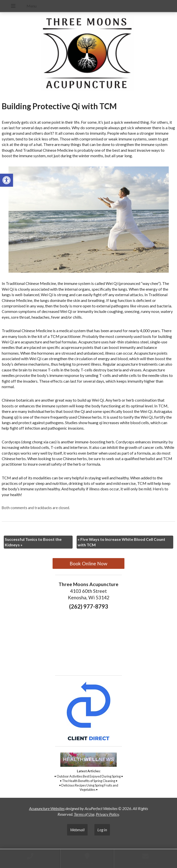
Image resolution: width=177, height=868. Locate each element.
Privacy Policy (107, 814)
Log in (102, 830)
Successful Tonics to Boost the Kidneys (33, 542)
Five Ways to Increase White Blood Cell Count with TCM (121, 542)
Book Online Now (88, 563)
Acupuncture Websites (47, 808)
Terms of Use (84, 814)
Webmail (77, 830)
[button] (7, 180)
